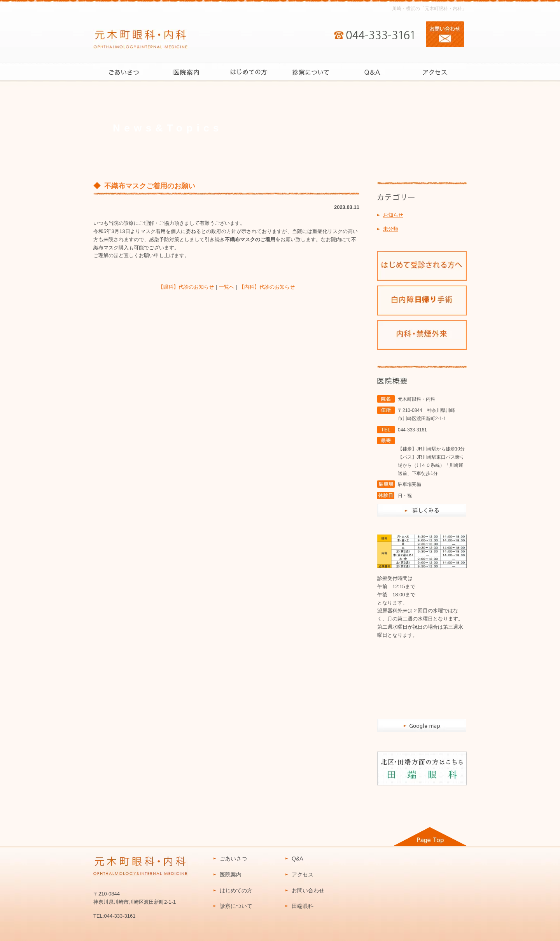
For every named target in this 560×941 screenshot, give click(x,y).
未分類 (391, 229)
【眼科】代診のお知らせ (186, 287)
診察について (236, 906)
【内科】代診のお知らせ (267, 287)
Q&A (297, 859)
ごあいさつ (233, 859)
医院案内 (231, 874)
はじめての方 (236, 890)
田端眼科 (303, 906)
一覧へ (227, 287)
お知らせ (393, 215)
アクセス (303, 874)
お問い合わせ (308, 890)
